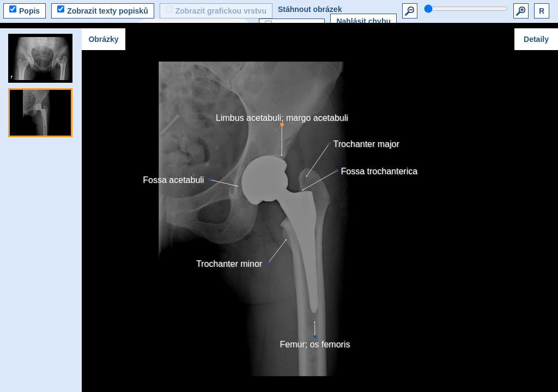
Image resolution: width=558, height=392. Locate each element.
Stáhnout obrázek (310, 9)
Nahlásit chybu (363, 21)
